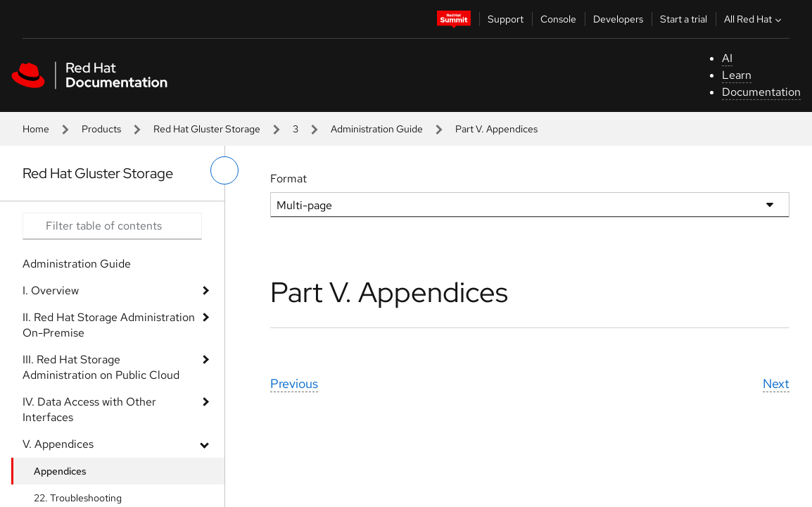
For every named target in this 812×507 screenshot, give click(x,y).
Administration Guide (377, 129)
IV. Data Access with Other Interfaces (89, 409)
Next (776, 383)
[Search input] (112, 226)
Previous (294, 383)
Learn (737, 75)
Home (36, 129)
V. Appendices (58, 444)
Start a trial (684, 19)
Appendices (60, 471)
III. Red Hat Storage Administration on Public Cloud (101, 367)
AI (727, 58)
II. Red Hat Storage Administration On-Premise (109, 325)
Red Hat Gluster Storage (207, 129)
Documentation (761, 92)
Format (288, 179)
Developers (618, 19)
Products (101, 129)
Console (558, 19)
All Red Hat (754, 19)
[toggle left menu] (224, 170)
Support (506, 19)
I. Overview (51, 290)
